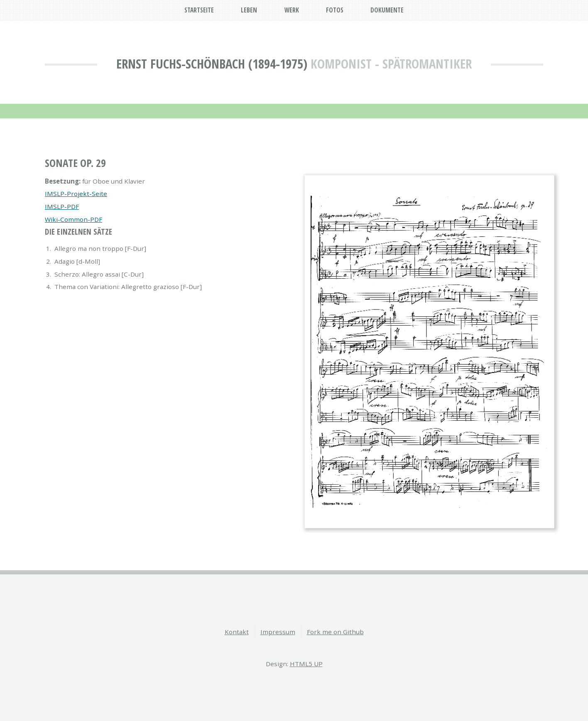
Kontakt (237, 632)
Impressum (278, 632)
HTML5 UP (306, 664)
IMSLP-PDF (62, 206)
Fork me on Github (335, 632)
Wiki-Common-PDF (73, 219)
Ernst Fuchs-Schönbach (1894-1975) (212, 64)
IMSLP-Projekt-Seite (76, 194)
